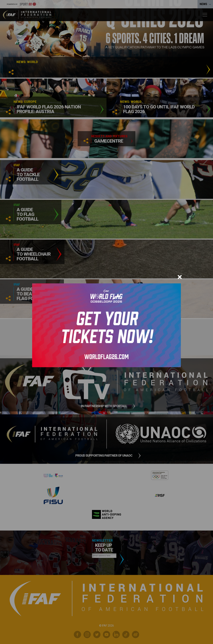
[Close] (180, 277)
